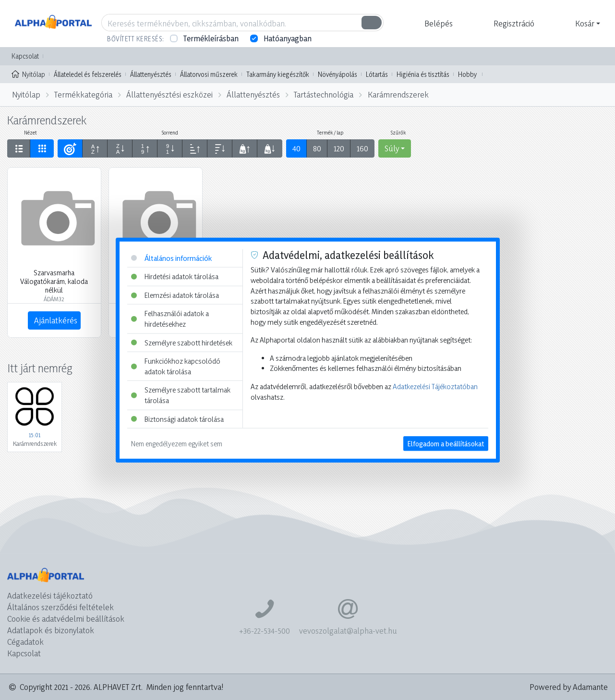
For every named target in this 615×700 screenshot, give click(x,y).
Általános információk (171, 258)
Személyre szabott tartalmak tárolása (181, 395)
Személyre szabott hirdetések (182, 342)
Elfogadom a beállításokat (446, 444)
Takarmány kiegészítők (278, 74)
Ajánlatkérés (56, 320)
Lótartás (377, 74)
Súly (392, 148)
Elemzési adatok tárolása (175, 295)
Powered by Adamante (569, 687)
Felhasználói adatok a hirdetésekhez (170, 319)
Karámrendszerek (398, 94)
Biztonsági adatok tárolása (177, 419)
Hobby (467, 74)
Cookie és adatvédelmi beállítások (66, 619)
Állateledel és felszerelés (88, 74)
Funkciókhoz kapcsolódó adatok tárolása (176, 366)
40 (296, 148)
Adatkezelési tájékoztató (50, 596)
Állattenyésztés (151, 74)
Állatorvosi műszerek (209, 74)
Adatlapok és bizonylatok (51, 630)
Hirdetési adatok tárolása (175, 276)
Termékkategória (83, 94)
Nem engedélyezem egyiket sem (177, 444)
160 (362, 148)
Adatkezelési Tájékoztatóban (435, 387)
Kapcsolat (25, 56)
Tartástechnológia (324, 94)
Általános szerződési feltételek (60, 607)
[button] (437, 24)
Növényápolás (338, 74)
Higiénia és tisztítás (423, 74)
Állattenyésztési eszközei (169, 94)
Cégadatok (25, 642)
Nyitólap (28, 74)
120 (339, 148)
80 (317, 148)
